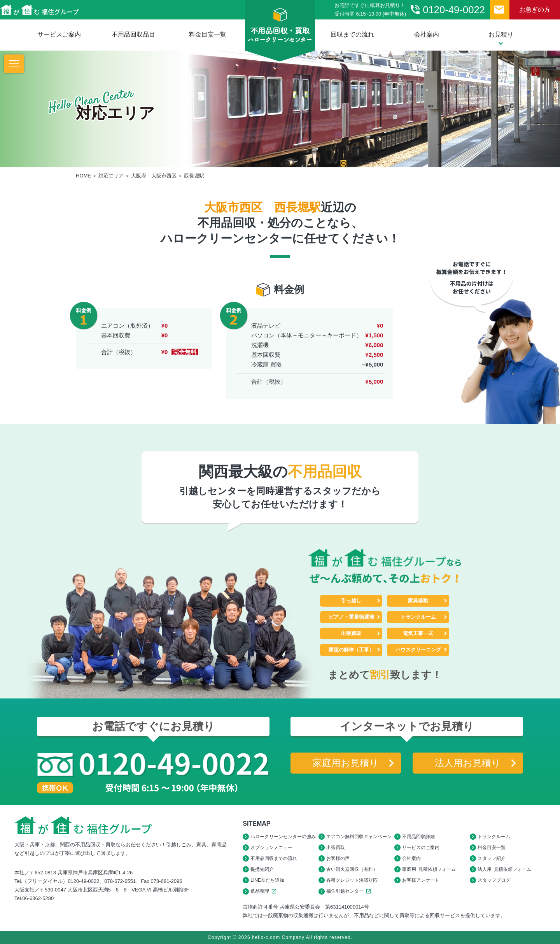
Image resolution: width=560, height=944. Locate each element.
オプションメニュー (271, 847)
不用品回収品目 (133, 34)
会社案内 (427, 34)
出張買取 (351, 633)
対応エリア (111, 176)
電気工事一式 (418, 633)
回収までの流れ (352, 34)
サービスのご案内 (421, 847)
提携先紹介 (262, 869)
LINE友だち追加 (267, 880)
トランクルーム (418, 617)
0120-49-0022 (447, 10)
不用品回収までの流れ (274, 858)
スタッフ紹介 (492, 858)
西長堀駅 (194, 176)
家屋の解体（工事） (351, 650)
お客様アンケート (421, 880)
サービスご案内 (59, 34)
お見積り (501, 39)
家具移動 (418, 601)
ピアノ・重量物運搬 (351, 617)
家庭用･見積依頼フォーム (429, 869)
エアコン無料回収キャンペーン (359, 837)
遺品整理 (265, 891)
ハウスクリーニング (418, 650)
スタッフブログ (494, 880)
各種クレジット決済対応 (352, 880)
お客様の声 (338, 858)
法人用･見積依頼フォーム (504, 869)
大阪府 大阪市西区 (154, 176)
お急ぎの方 (535, 10)
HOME (83, 176)
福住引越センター (350, 891)
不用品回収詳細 (418, 837)
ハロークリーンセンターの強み (283, 837)
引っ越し (351, 601)
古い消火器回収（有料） (352, 869)
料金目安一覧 (208, 34)
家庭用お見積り (346, 763)
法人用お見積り (468, 763)
